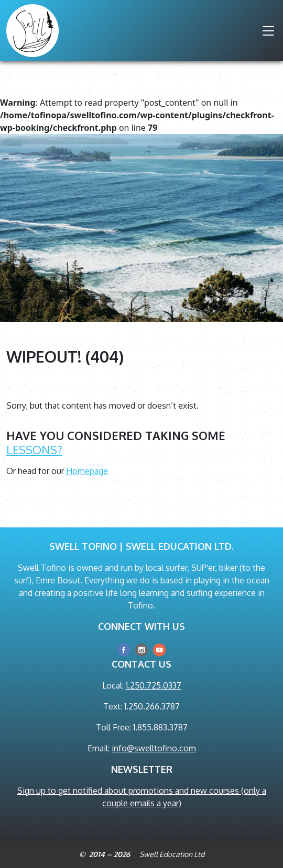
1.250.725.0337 (154, 685)
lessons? (34, 449)
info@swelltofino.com (154, 748)
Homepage (87, 471)
